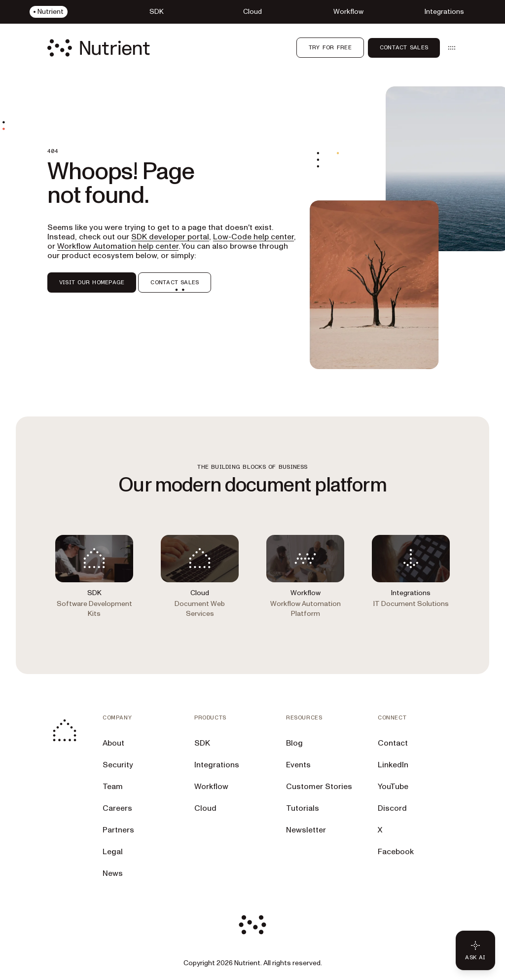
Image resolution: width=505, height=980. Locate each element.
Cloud (205, 808)
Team (113, 787)
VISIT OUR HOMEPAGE (92, 282)
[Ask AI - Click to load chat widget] (475, 950)
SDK (202, 743)
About (113, 743)
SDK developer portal (170, 237)
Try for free (330, 47)
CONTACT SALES (175, 282)
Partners (118, 830)
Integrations (217, 765)
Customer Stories (319, 787)
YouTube (393, 787)
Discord (392, 808)
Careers (117, 808)
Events (298, 765)
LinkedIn (393, 765)
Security (118, 765)
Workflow (211, 787)
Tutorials (303, 808)
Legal (113, 852)
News (113, 873)
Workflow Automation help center (118, 246)
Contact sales (404, 47)
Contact (393, 743)
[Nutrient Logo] (99, 48)
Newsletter (306, 830)
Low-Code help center (253, 237)
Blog (294, 743)
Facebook (396, 852)
